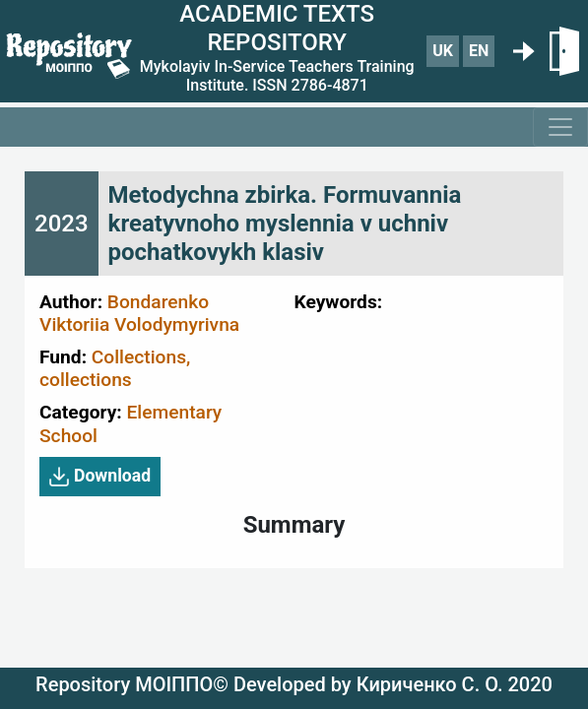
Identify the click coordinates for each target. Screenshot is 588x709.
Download (100, 477)
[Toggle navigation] (560, 127)
